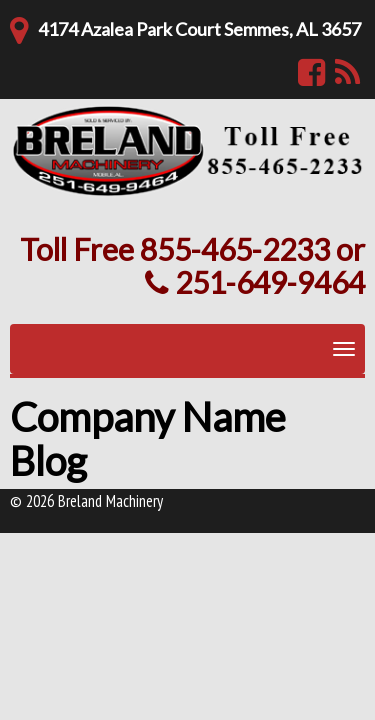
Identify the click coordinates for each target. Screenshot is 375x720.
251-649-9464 (255, 282)
